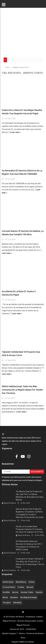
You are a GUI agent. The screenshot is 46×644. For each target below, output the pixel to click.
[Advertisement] (23, 31)
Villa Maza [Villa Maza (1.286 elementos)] (17, 603)
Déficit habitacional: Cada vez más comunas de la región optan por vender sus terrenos (22, 390)
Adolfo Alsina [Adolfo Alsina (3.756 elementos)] (8, 582)
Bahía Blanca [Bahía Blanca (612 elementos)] (21, 582)
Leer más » (16, 132)
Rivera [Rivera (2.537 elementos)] (5, 597)
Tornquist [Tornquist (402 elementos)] (7, 603)
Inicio (6, 67)
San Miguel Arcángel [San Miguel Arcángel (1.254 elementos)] (29, 597)
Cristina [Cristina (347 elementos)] (21, 587)
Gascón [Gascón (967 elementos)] (15, 592)
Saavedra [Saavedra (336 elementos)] (14, 597)
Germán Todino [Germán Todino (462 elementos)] (27, 592)
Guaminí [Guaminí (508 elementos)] (39, 592)
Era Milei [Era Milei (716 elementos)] (6, 592)
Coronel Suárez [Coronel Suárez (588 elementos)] (9, 587)
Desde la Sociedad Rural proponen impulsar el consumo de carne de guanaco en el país (29, 529)
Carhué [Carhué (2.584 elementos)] (31, 582)
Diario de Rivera (10, 503)
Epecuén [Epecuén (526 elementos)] (30, 587)
